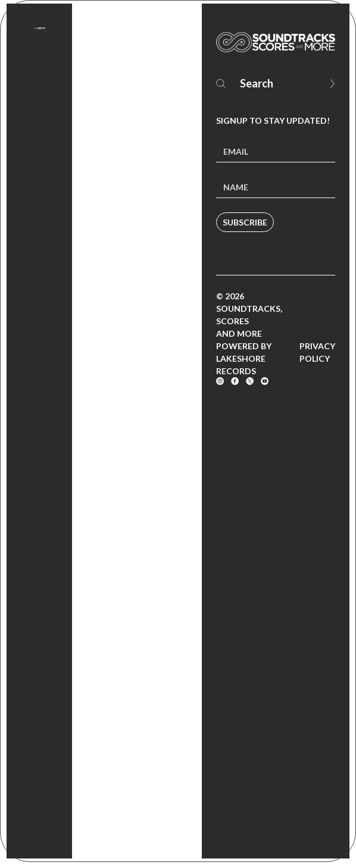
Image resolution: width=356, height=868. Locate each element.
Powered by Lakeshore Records (244, 358)
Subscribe (245, 222)
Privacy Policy (317, 352)
